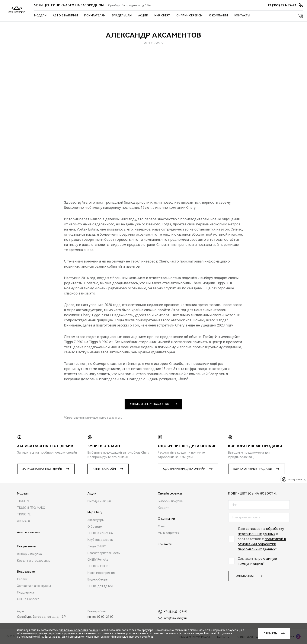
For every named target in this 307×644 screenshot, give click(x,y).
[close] (305, 479)
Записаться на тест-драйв (42, 469)
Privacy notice (295, 479)
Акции (143, 16)
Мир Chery (162, 16)
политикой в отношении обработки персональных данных (262, 544)
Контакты (242, 16)
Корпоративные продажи (253, 469)
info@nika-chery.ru (172, 618)
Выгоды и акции (99, 501)
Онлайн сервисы (190, 16)
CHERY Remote (98, 560)
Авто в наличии (65, 16)
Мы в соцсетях (168, 533)
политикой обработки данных (79, 630)
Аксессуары (96, 520)
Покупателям (95, 16)
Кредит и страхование (34, 561)
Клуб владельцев (100, 540)
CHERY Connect (28, 599)
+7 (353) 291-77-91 (173, 612)
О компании (219, 16)
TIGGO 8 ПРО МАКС (31, 508)
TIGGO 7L (24, 514)
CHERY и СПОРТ (99, 566)
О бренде (95, 527)
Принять (270, 634)
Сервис (22, 579)
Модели (40, 16)
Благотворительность (104, 553)
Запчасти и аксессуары (34, 586)
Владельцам (122, 16)
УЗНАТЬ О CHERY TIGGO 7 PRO (150, 404)
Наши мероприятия (101, 573)
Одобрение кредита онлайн (184, 469)
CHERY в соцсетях (100, 533)
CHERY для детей (100, 586)
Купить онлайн (104, 469)
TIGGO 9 (23, 501)
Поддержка (26, 592)
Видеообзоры (98, 579)
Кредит (163, 508)
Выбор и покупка (29, 554)
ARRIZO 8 (23, 521)
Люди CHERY (97, 546)
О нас (162, 526)
